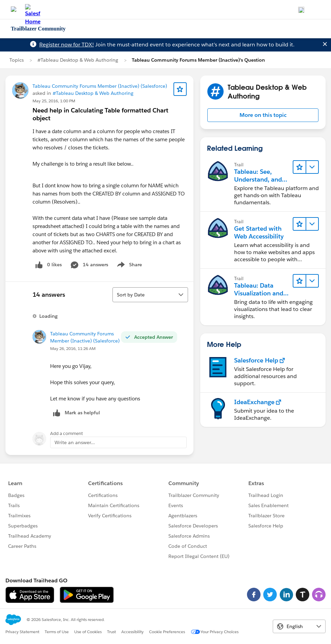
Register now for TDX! (67, 45)
